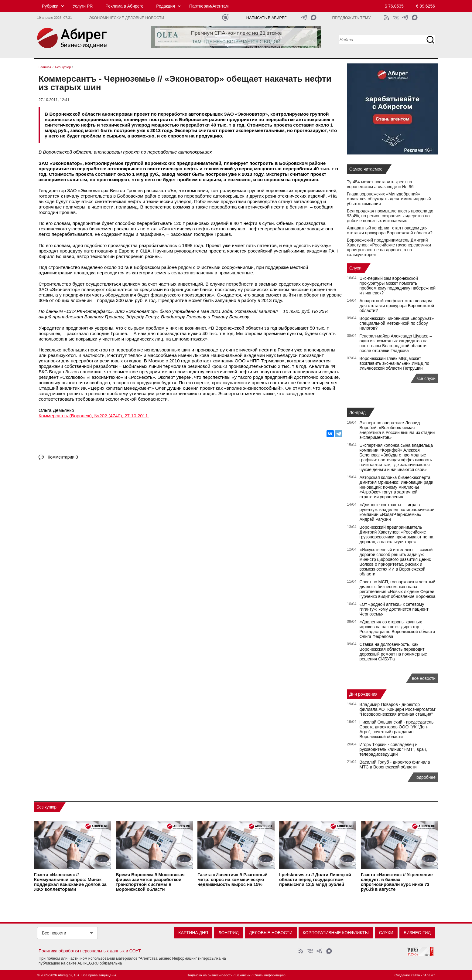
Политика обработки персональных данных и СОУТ (90, 951)
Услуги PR (83, 6)
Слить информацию (269, 975)
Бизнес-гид (417, 933)
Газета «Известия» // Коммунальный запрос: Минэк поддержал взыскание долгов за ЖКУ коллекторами (70, 882)
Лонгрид (357, 412)
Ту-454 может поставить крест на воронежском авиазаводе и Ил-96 (380, 184)
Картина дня (193, 933)
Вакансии (243, 975)
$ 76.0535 (394, 6)
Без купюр (46, 807)
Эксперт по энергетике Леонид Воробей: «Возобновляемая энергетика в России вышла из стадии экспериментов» (397, 430)
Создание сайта (407, 975)
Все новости (54, 933)
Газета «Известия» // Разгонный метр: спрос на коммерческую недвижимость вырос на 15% (233, 880)
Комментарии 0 (63, 457)
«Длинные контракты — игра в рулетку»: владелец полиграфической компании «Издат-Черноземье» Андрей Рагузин (397, 512)
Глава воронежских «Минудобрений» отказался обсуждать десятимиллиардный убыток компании (389, 199)
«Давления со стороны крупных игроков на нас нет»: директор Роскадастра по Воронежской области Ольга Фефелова (397, 629)
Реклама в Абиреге (124, 6)
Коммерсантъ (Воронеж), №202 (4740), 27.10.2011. (94, 416)
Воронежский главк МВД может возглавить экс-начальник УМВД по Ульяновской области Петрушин (395, 363)
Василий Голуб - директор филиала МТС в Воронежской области (395, 765)
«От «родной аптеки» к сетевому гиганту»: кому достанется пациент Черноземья (394, 609)
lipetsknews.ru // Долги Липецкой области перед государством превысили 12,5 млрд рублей (315, 880)
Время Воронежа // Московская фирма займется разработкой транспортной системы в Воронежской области (150, 882)
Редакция (166, 6)
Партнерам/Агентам (209, 6)
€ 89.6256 (426, 6)
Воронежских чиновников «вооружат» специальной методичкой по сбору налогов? (397, 323)
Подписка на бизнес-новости (209, 975)
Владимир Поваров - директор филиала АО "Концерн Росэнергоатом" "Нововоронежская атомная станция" (398, 709)
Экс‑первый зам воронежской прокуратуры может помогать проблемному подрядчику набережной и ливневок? (398, 286)
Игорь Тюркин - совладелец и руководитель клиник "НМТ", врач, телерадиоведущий (393, 749)
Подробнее (424, 777)
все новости (424, 678)
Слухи (355, 268)
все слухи (426, 378)
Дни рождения (363, 694)
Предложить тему (351, 18)
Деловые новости (271, 933)
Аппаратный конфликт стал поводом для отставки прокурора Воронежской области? (390, 230)
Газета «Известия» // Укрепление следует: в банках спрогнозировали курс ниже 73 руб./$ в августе (397, 882)
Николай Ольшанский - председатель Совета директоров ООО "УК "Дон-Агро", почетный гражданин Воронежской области (397, 729)
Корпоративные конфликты (336, 933)
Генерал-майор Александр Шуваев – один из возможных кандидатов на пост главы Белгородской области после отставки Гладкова (396, 343)
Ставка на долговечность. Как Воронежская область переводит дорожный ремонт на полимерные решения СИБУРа (393, 652)
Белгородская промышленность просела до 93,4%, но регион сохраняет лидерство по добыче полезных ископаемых (390, 216)
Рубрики (50, 6)
